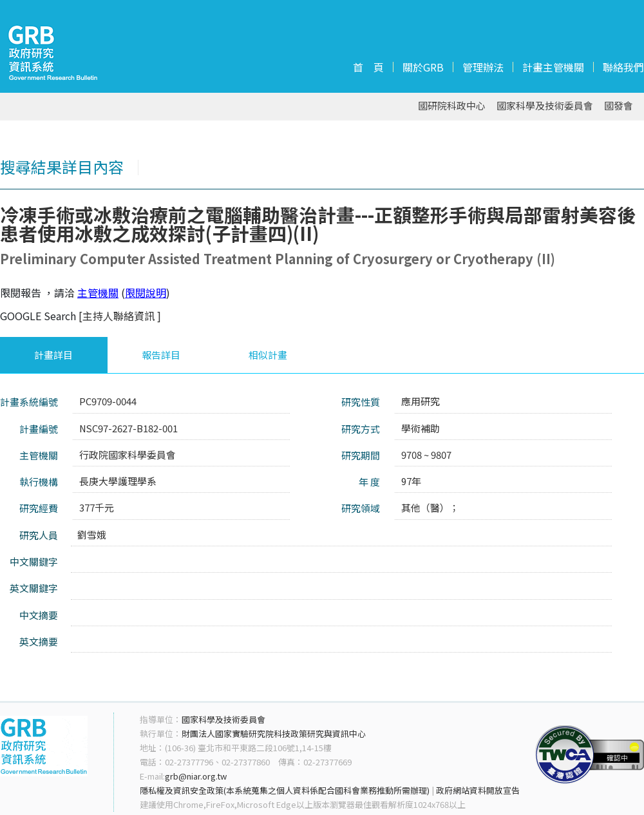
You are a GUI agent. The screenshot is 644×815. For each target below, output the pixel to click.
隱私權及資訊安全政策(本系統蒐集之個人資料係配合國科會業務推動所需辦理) (285, 790)
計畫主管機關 (553, 67)
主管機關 (98, 292)
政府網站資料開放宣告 (478, 790)
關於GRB (423, 67)
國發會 (619, 106)
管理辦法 (483, 67)
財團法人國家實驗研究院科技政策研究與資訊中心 (274, 734)
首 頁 (368, 67)
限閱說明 (146, 292)
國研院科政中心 (452, 106)
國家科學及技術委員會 (545, 106)
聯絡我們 (623, 67)
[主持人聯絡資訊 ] (120, 316)
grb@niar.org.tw (196, 776)
